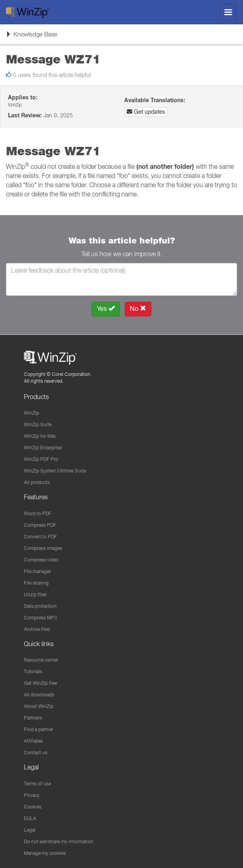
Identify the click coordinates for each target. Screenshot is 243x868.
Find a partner (39, 729)
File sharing (36, 583)
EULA (30, 818)
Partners (33, 718)
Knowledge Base (31, 37)
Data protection (40, 606)
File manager (37, 571)
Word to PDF (38, 513)
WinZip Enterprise (43, 448)
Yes (106, 309)
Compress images (43, 548)
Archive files (37, 629)
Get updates (146, 112)
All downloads (39, 695)
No (138, 309)
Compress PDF (40, 525)
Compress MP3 (40, 618)
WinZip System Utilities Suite (55, 471)
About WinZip (39, 706)
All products (37, 482)
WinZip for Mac (40, 436)
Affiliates (33, 741)
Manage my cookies (45, 853)
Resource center (41, 660)
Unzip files (35, 594)
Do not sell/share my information (59, 841)
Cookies (33, 807)
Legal (30, 830)
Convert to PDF (40, 537)
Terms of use (37, 784)
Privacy (32, 795)
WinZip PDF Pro (41, 459)
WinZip (31, 413)
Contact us (36, 752)
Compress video (41, 560)
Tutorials (33, 671)
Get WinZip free (40, 683)
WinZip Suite (38, 424)
